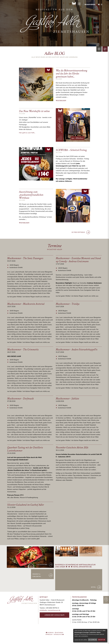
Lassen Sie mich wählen (81, 640)
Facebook (50, 633)
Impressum (49, 634)
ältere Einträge (81, 232)
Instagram (59, 633)
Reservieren (90, 5)
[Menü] (79, 4)
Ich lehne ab (93, 640)
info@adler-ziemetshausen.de (50, 610)
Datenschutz (58, 634)
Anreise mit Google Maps (54, 615)
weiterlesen (61, 101)
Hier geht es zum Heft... (27, 133)
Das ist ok (102, 640)
